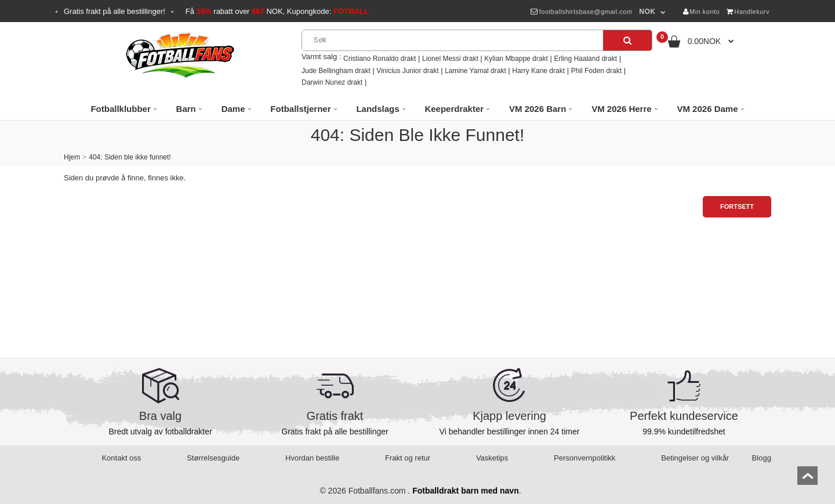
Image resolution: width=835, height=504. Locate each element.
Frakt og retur (408, 458)
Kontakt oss (121, 458)
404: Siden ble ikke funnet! (130, 157)
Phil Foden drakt (596, 71)
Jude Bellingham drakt (336, 71)
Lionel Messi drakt (450, 59)
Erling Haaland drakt (585, 59)
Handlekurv (748, 12)
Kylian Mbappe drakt (516, 59)
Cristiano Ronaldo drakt (380, 59)
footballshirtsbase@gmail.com (581, 12)
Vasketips (492, 458)
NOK (647, 12)
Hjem (72, 157)
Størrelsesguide (213, 458)
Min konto (702, 12)
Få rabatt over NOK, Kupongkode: (277, 11)
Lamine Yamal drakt (475, 71)
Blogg (762, 458)
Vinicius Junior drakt (407, 71)
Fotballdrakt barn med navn (466, 491)
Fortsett (737, 206)
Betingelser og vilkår (695, 458)
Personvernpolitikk (584, 458)
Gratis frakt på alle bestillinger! (115, 11)
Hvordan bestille (312, 458)
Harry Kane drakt (538, 71)
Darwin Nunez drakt (332, 82)
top (807, 479)
